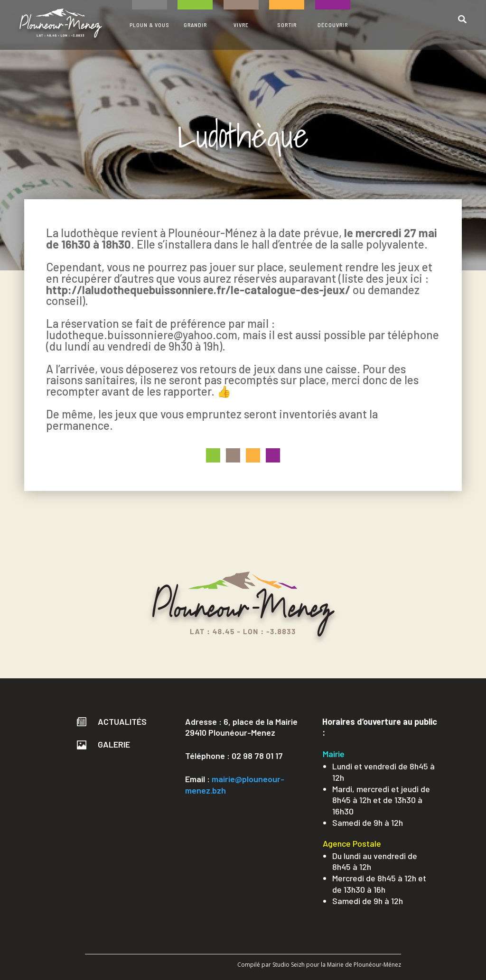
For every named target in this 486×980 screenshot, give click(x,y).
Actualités (112, 721)
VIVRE (241, 25)
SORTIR (287, 25)
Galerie (103, 744)
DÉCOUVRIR (333, 25)
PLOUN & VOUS (150, 25)
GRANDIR (195, 25)
